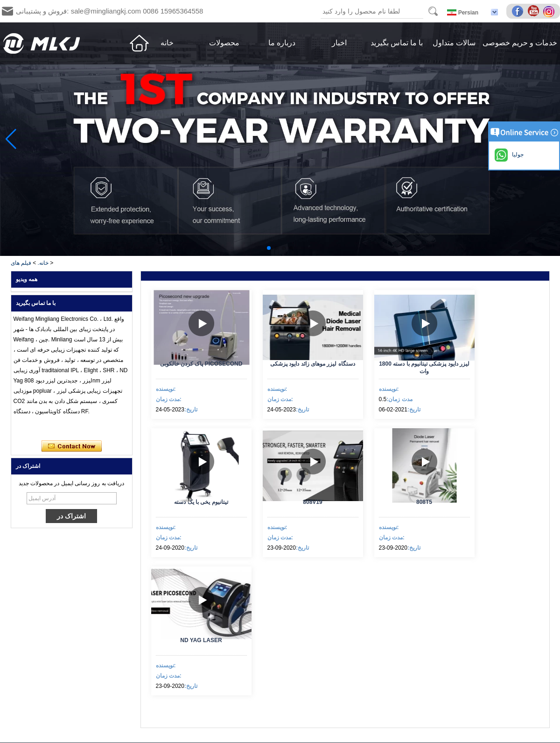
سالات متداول (454, 43)
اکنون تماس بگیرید (72, 446)
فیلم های (21, 263)
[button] (269, 248)
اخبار (339, 43)
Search (433, 11)
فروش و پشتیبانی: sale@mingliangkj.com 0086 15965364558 (109, 11)
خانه (167, 43)
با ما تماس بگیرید (397, 43)
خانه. (43, 263)
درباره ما (282, 43)
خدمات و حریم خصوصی (520, 43)
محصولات (224, 43)
